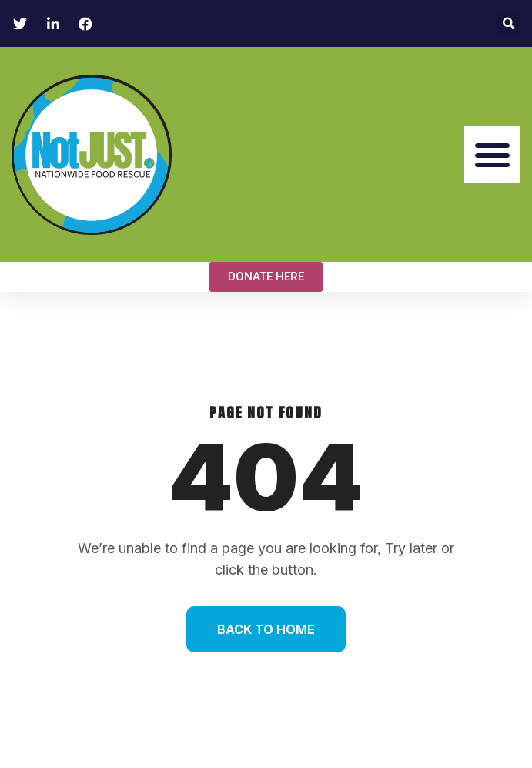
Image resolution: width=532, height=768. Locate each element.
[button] (509, 23)
